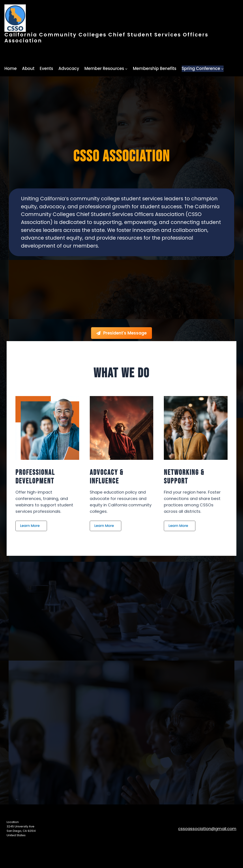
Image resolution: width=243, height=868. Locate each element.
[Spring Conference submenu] (222, 69)
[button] (31, 526)
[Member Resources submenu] (126, 69)
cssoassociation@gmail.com (207, 829)
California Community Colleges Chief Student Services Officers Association (106, 38)
